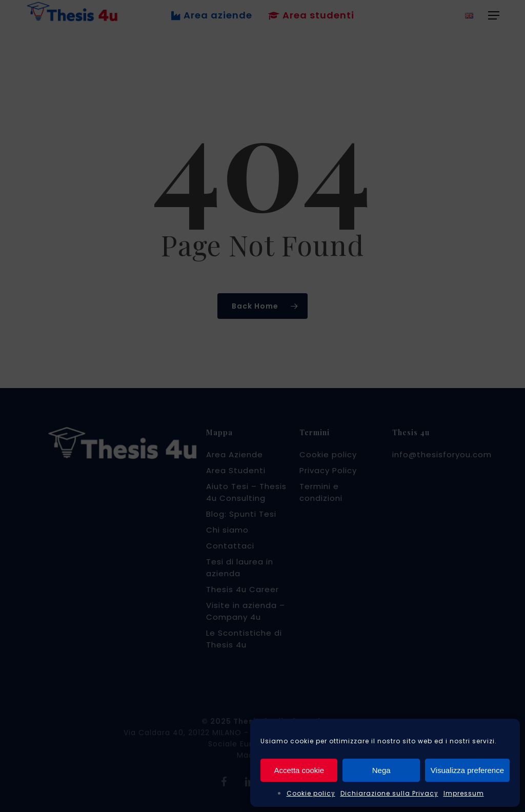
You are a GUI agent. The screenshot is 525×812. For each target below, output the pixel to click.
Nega (381, 770)
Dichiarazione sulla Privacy (389, 793)
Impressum (464, 793)
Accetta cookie (299, 770)
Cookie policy (311, 793)
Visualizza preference (467, 770)
